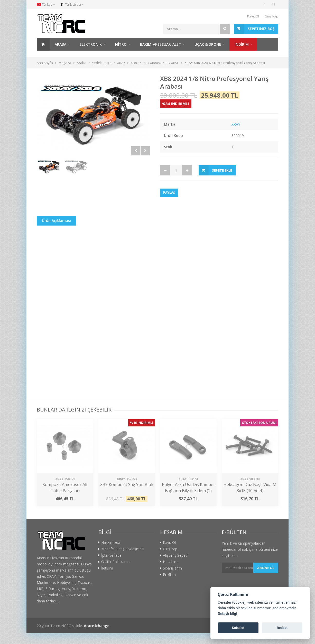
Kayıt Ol (253, 16)
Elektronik (91, 44)
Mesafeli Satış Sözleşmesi (123, 549)
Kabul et (238, 628)
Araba (61, 44)
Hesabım (170, 562)
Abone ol (266, 568)
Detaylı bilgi (228, 614)
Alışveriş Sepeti (175, 555)
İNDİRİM (242, 44)
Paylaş (169, 193)
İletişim (107, 568)
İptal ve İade (111, 555)
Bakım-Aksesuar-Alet (161, 44)
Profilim (169, 575)
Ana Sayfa (43, 44)
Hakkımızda (111, 543)
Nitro (121, 44)
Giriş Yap (170, 549)
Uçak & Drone (208, 44)
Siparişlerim (172, 568)
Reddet (282, 628)
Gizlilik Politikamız (116, 562)
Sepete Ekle (222, 170)
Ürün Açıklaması (56, 221)
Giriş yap (271, 16)
